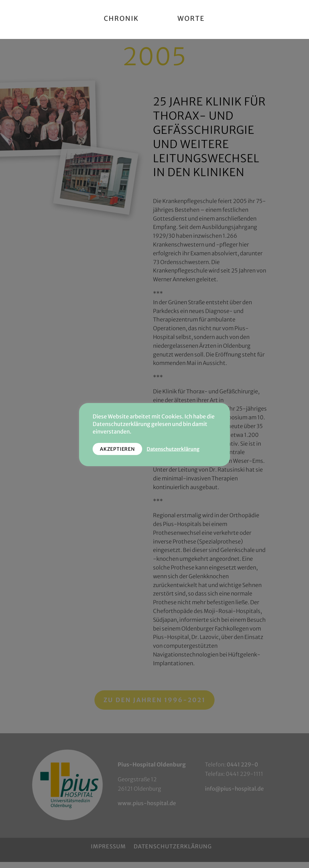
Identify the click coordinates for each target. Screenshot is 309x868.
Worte (191, 19)
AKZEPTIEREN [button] (117, 449)
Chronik (121, 19)
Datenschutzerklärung (173, 449)
